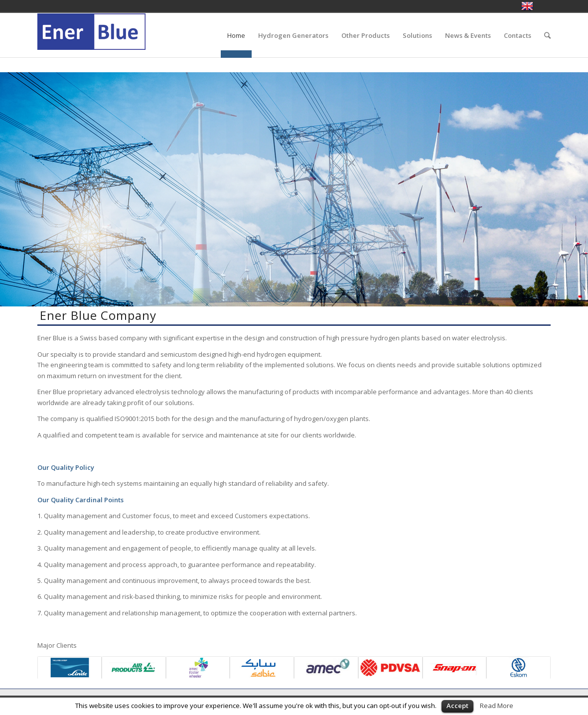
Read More (497, 706)
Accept (457, 706)
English (527, 6)
